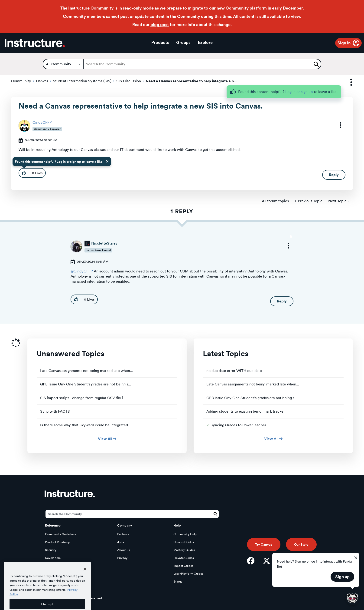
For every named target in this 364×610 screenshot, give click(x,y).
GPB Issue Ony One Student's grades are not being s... (86, 384)
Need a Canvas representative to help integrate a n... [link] (191, 81)
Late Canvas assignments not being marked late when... (86, 371)
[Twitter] (266, 561)
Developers (53, 558)
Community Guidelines (60, 534)
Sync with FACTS (55, 411)
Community (21, 81)
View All (107, 439)
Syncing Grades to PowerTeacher (238, 425)
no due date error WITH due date (234, 371)
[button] (337, 125)
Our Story (301, 544)
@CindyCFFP (82, 271)
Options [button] (347, 82)
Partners (123, 534)
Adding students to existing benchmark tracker (246, 411)
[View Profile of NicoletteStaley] (104, 243)
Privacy (122, 558)
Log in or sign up (299, 92)
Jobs (121, 542)
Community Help (185, 534)
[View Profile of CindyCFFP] (42, 122)
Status (178, 582)
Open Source (54, 566)
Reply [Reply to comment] (282, 301)
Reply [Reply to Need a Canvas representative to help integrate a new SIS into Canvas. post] (334, 175)
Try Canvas (264, 544)
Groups (183, 42)
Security (51, 550)
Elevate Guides (184, 558)
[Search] (202, 64)
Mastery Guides (184, 550)
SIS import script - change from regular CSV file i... (83, 398)
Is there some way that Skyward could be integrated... (85, 425)
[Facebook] (251, 561)
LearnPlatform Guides (188, 574)
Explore (205, 42)
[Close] (85, 582)
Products (160, 42)
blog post (160, 25)
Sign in (344, 43)
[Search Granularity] (63, 64)
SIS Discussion (129, 81)
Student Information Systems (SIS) (82, 81)
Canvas (42, 81)
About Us (124, 550)
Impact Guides (183, 566)
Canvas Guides (184, 542)
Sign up (342, 577)
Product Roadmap (58, 542)
